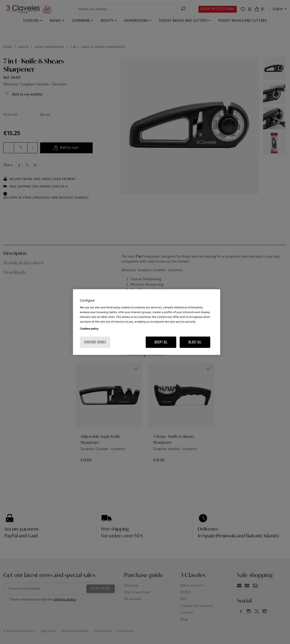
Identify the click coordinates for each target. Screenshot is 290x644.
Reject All (195, 342)
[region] (147, 322)
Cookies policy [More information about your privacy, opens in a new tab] (89, 329)
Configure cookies (95, 342)
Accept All (161, 342)
